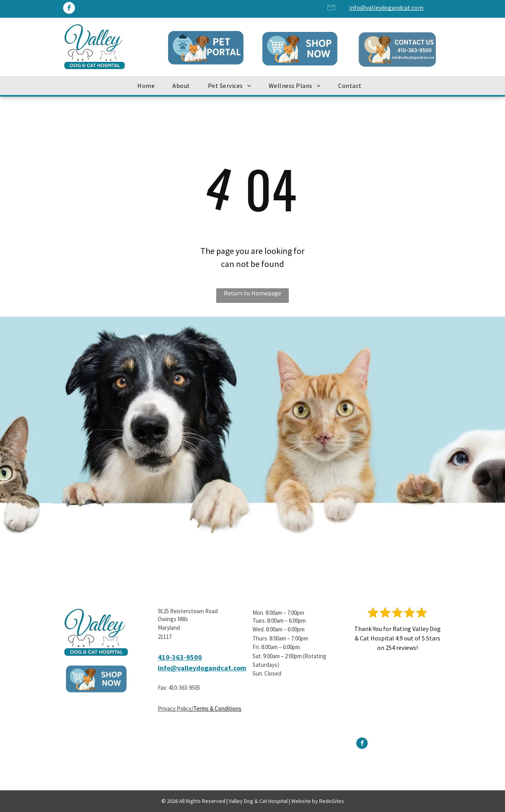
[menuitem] (149, 86)
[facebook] (69, 9)
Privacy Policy (175, 708)
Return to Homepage (252, 293)
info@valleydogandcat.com (386, 7)
